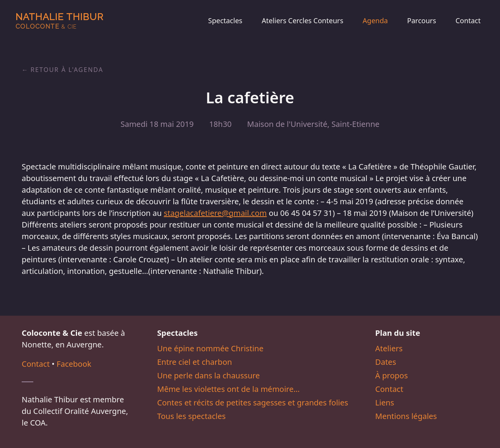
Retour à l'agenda (67, 70)
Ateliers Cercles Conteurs (302, 21)
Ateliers (389, 348)
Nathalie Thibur (59, 21)
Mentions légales (406, 416)
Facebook (74, 364)
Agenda (375, 21)
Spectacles (225, 21)
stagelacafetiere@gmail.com (215, 213)
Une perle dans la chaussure (208, 375)
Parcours (422, 21)
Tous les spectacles (191, 416)
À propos (392, 375)
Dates (386, 362)
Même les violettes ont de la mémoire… (228, 389)
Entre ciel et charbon (194, 362)
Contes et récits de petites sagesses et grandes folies (253, 403)
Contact (468, 21)
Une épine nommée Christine (210, 348)
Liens (385, 403)
